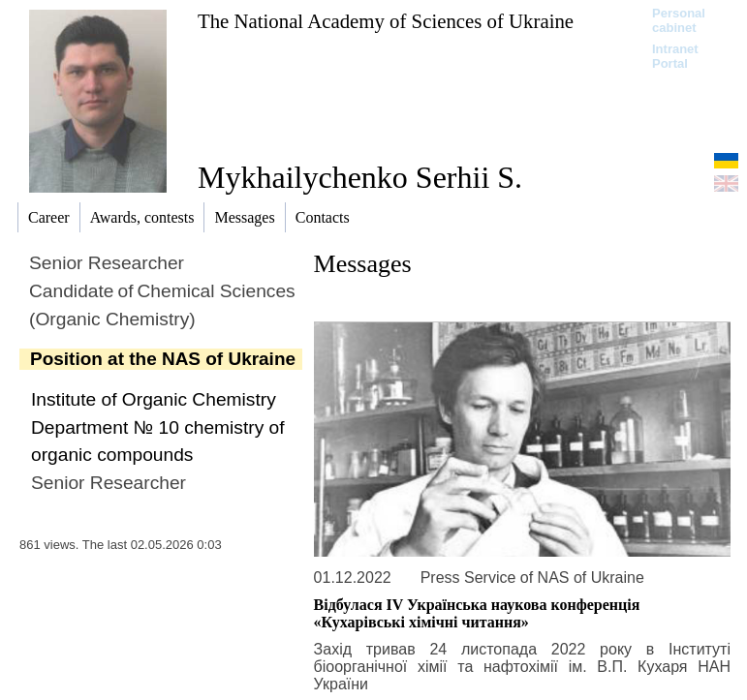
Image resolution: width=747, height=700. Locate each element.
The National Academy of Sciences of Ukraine (386, 21)
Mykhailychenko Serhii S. (360, 177)
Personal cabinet (679, 20)
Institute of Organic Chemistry (154, 399)
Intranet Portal (675, 56)
